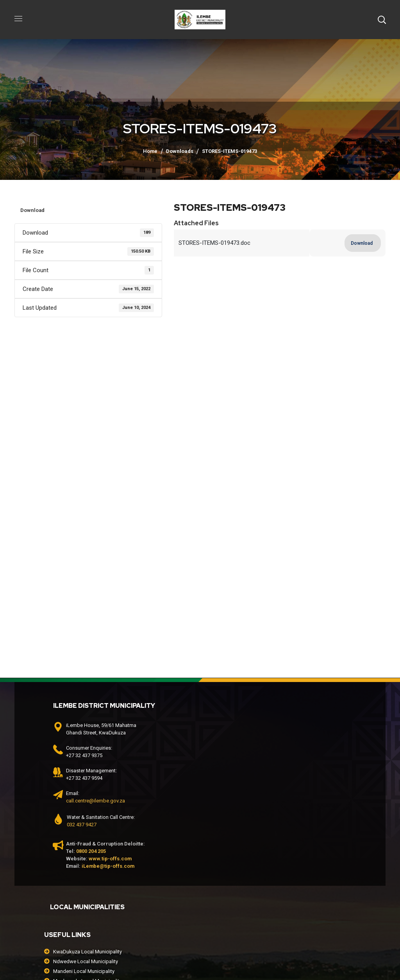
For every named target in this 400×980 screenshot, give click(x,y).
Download (32, 210)
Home (150, 151)
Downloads (180, 151)
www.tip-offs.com (110, 859)
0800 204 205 (91, 851)
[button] (382, 20)
